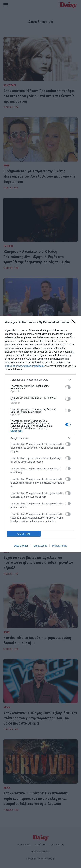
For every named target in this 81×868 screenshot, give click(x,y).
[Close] (74, 322)
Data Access (40, 546)
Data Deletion (21, 546)
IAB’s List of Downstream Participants (25, 366)
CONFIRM (24, 534)
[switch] (68, 387)
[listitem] (40, 380)
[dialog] (40, 434)
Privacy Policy (60, 546)
